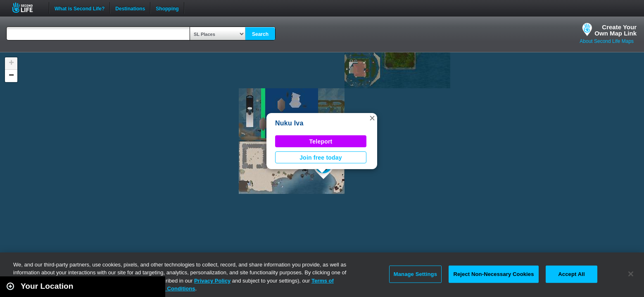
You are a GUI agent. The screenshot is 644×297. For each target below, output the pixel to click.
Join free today (321, 158)
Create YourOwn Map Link (615, 30)
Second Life (27, 8)
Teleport (321, 141)
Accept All (571, 274)
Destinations (130, 8)
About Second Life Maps (607, 41)
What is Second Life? (80, 8)
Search (260, 34)
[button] (372, 118)
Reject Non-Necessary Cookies (493, 274)
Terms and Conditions (167, 289)
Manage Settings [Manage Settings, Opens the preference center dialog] (415, 274)
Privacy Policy (212, 281)
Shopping (167, 8)
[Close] (631, 274)
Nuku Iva (289, 123)
